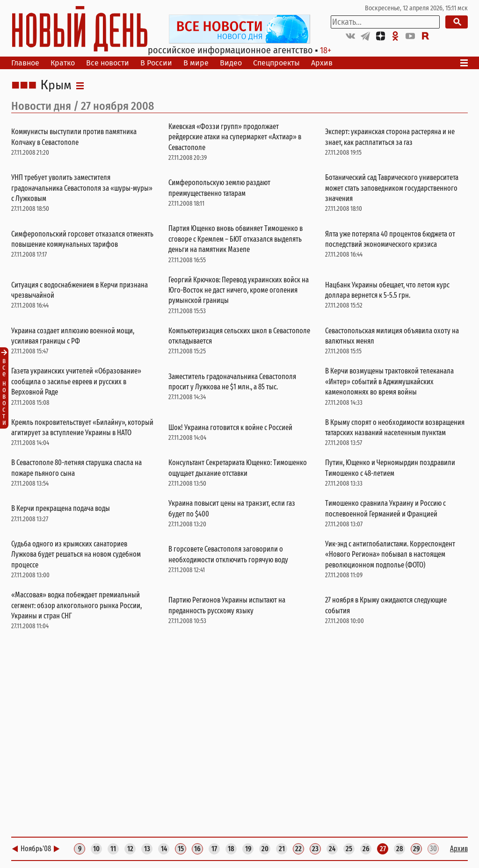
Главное (25, 63)
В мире (196, 63)
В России (156, 63)
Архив (322, 63)
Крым (56, 86)
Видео (231, 63)
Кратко (63, 63)
